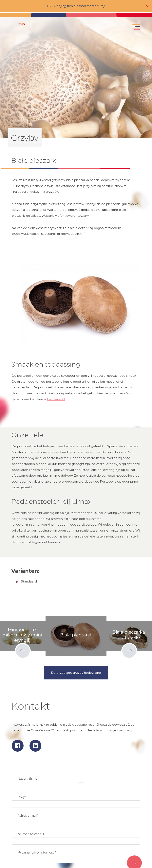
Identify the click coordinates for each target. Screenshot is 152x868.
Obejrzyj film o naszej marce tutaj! (79, 6)
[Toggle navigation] (136, 28)
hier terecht (56, 399)
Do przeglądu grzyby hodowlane (76, 673)
